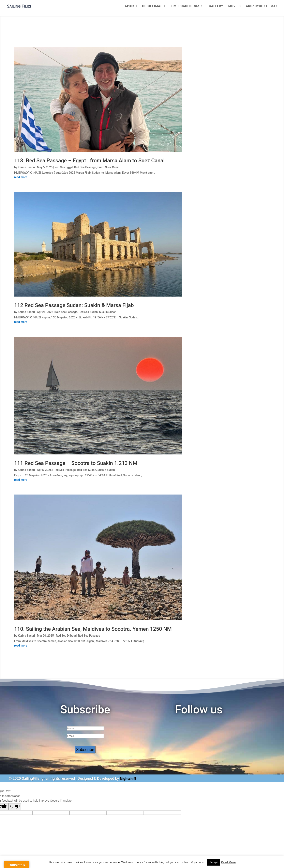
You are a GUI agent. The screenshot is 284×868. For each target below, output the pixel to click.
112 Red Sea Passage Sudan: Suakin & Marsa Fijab (74, 305)
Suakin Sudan (108, 312)
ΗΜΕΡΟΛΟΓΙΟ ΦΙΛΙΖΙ (187, 6)
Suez (101, 167)
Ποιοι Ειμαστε (154, 6)
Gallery (216, 6)
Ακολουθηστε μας (262, 6)
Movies (234, 6)
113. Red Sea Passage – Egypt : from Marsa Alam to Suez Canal (89, 161)
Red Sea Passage (85, 167)
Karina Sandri (26, 167)
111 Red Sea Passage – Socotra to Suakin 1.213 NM (76, 463)
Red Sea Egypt (64, 167)
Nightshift (128, 778)
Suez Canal (112, 167)
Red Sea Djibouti (66, 636)
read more (21, 177)
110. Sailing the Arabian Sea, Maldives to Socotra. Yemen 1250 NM (93, 629)
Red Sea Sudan (88, 312)
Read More (228, 862)
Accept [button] (214, 862)
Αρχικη (131, 6)
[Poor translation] (15, 807)
